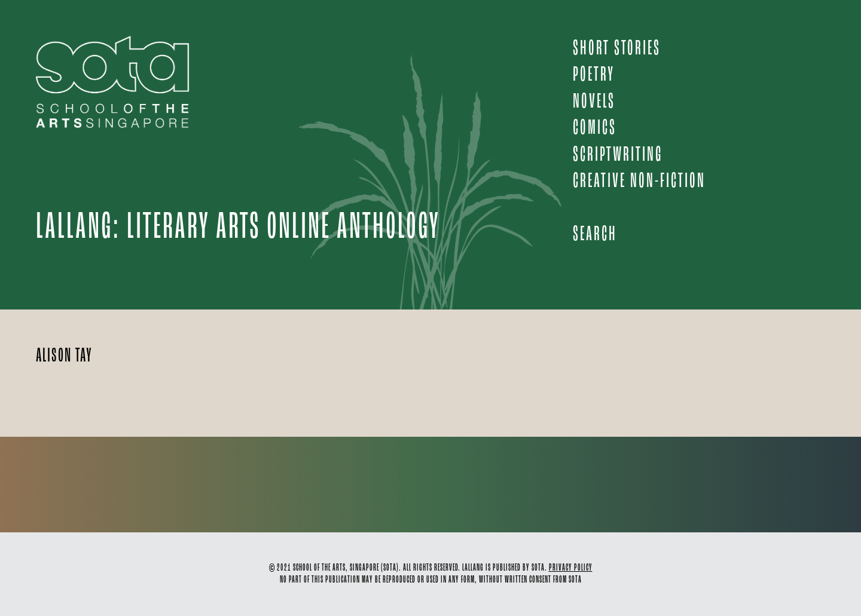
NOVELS (594, 102)
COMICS (595, 128)
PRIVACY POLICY (571, 568)
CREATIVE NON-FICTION (639, 181)
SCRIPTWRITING (618, 155)
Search (595, 235)
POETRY (594, 75)
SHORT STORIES (617, 49)
